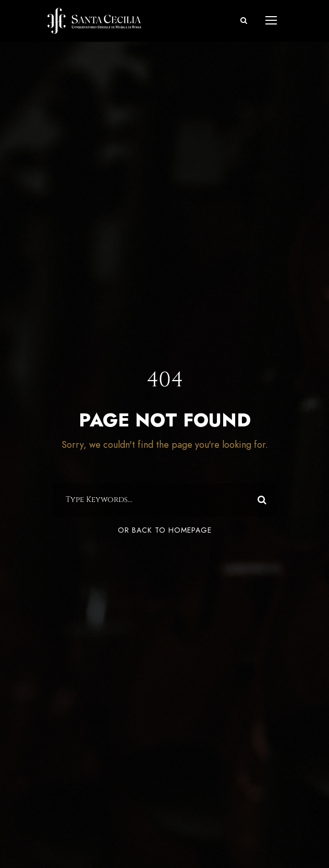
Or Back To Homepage (165, 530)
